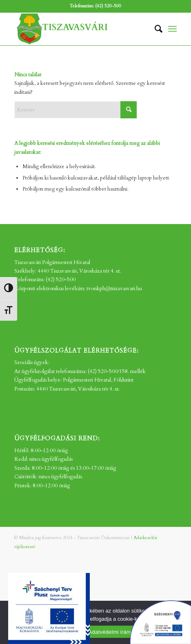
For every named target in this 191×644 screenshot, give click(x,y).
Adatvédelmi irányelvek (117, 632)
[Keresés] (154, 29)
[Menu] (172, 29)
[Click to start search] (129, 110)
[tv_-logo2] (79, 29)
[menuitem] (154, 29)
